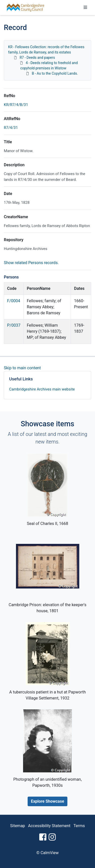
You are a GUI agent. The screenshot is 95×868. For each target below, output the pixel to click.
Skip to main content (22, 368)
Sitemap (18, 826)
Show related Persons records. (31, 263)
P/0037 (14, 325)
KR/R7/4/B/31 (16, 105)
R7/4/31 (11, 128)
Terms (79, 826)
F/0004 (14, 301)
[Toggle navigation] (85, 8)
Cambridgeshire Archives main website (42, 389)
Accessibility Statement (49, 826)
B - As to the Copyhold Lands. (55, 73)
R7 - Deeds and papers (37, 58)
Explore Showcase (48, 801)
